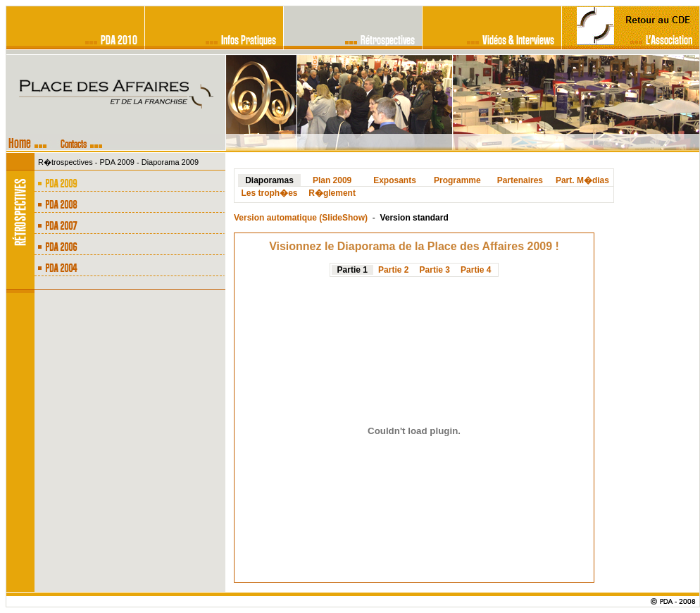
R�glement (332, 193)
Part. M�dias (582, 180)
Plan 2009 (332, 180)
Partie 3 (435, 270)
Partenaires (520, 180)
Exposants (395, 180)
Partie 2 (393, 270)
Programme (457, 180)
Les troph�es (270, 193)
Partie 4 (476, 270)
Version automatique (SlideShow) (301, 218)
